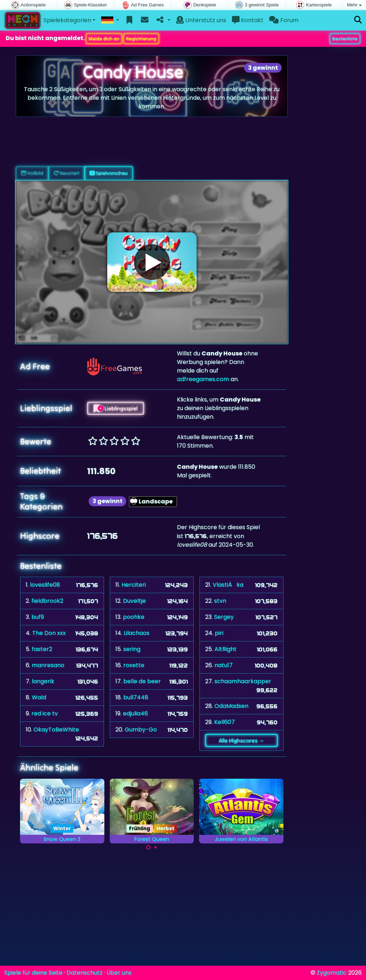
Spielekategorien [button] (67, 20)
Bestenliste (345, 39)
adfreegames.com (203, 379)
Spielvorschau (109, 173)
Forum (284, 20)
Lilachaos (137, 633)
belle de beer (142, 681)
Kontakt (248, 20)
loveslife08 (45, 585)
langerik (43, 681)
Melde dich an (104, 39)
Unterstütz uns (201, 20)
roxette (134, 665)
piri (219, 633)
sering (132, 649)
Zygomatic (332, 973)
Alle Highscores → (242, 740)
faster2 (42, 649)
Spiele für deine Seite (33, 973)
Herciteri (134, 585)
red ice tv (45, 713)
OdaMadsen (231, 706)
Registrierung (141, 39)
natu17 (224, 665)
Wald (39, 697)
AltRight (226, 649)
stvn (220, 601)
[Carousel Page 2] (155, 847)
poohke (134, 617)
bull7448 (136, 697)
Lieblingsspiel (116, 408)
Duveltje (134, 601)
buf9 (38, 617)
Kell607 (224, 722)
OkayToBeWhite (56, 730)
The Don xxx (49, 633)
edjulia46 (135, 713)
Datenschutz (85, 973)
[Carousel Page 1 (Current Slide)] (148, 847)
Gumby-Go (141, 730)
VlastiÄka (228, 585)
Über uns (119, 973)
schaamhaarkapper (243, 681)
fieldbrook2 (47, 601)
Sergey (224, 617)
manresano (48, 665)
